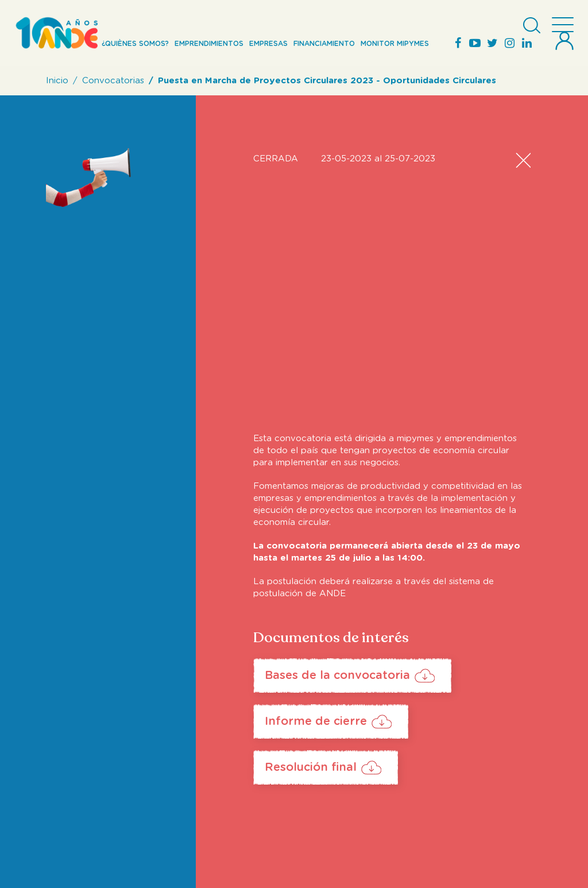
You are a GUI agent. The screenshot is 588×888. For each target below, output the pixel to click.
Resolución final (311, 767)
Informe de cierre (316, 721)
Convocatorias (113, 81)
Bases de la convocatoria (337, 675)
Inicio (57, 81)
